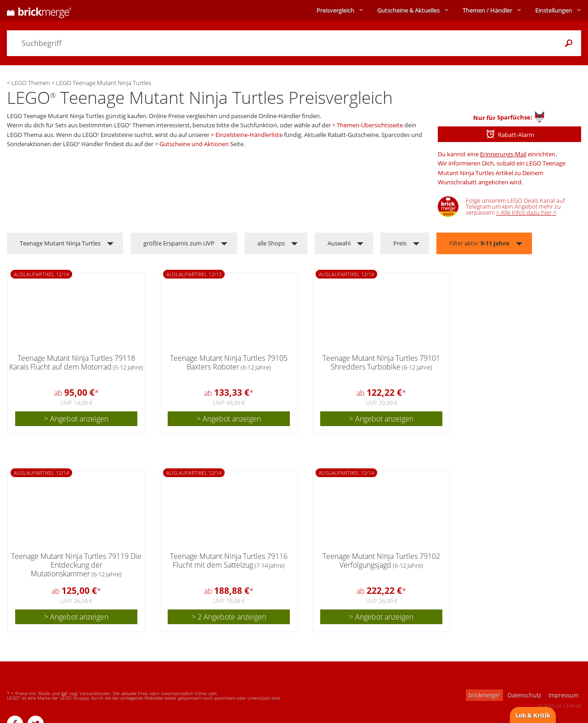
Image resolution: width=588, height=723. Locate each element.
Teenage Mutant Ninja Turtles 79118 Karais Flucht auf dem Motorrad (76, 362)
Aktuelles (408, 10)
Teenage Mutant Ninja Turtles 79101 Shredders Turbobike (381, 362)
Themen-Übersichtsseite (370, 125)
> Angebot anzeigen (76, 419)
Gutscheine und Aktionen (194, 144)
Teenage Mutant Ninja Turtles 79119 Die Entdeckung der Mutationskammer (76, 565)
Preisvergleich (335, 10)
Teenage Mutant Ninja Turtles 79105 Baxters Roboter (229, 362)
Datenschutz (524, 695)
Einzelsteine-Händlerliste (249, 135)
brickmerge (484, 695)
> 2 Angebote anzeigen (229, 617)
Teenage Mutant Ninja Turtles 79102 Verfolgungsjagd (381, 561)
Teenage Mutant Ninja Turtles (60, 243)
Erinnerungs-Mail (503, 154)
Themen (487, 10)
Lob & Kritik (533, 715)
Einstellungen (554, 10)
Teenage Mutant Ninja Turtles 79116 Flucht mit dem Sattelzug (229, 561)
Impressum (563, 695)
